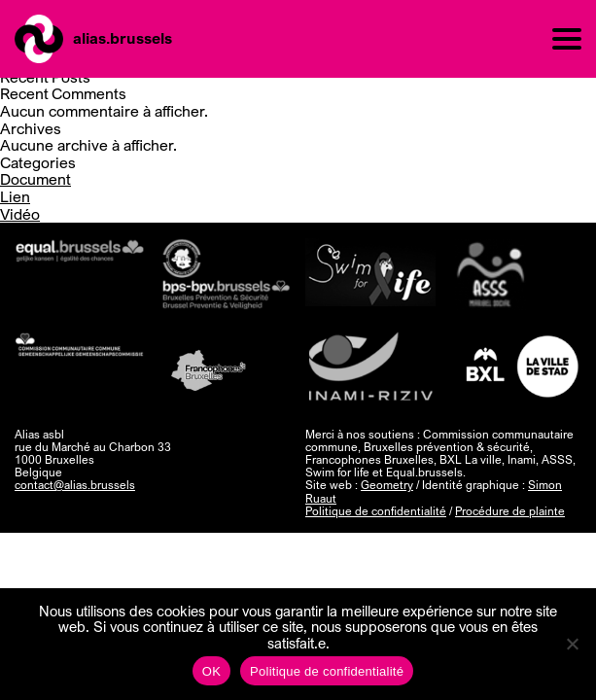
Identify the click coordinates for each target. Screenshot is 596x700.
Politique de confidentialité (376, 511)
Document (35, 179)
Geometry (387, 485)
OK (211, 671)
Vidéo (20, 214)
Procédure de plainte (510, 511)
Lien (15, 196)
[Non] (572, 644)
